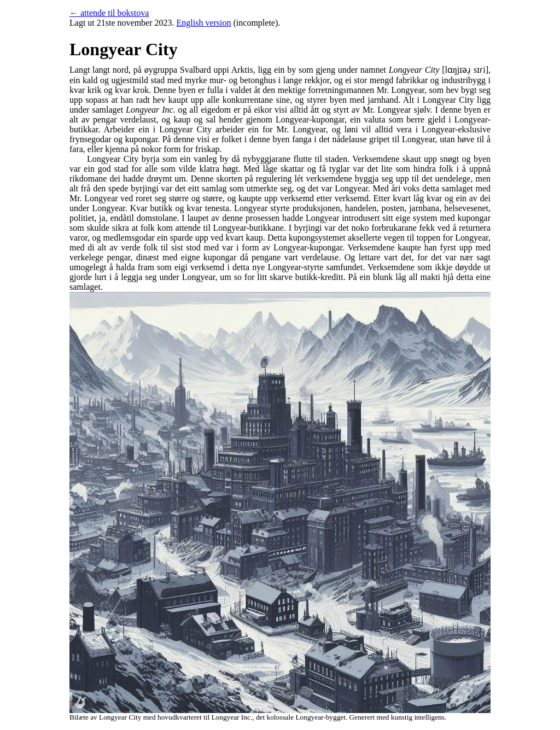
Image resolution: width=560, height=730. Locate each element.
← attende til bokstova (109, 13)
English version (204, 23)
